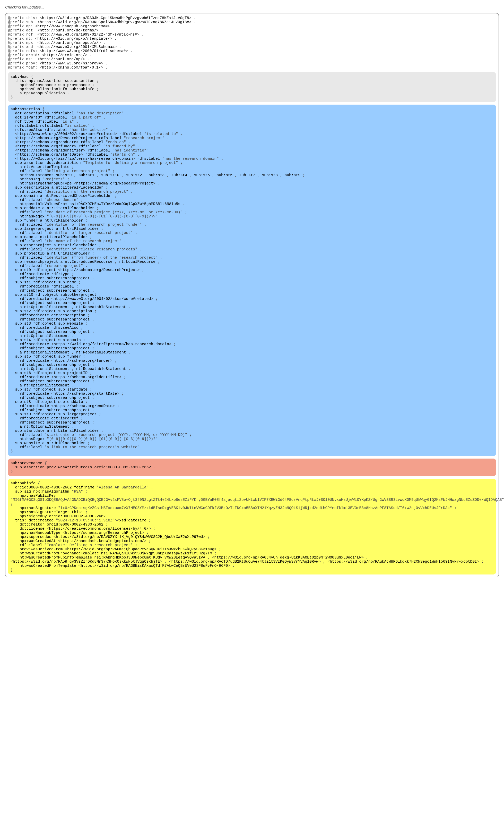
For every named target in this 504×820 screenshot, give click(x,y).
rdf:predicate (34, 335)
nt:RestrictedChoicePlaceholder (79, 238)
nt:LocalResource (137, 320)
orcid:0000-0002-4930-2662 (123, 575)
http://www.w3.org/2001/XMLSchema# (77, 55)
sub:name (24, 289)
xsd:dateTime (133, 639)
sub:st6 (224, 212)
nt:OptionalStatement (47, 377)
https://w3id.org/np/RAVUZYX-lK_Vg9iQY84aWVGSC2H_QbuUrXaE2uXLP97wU (129, 660)
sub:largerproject (34, 279)
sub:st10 (110, 212)
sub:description (32, 227)
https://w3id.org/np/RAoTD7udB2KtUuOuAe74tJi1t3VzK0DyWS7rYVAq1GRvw (245, 691)
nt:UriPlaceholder (64, 268)
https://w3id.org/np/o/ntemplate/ (73, 44)
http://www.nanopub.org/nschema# (72, 29)
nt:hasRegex (32, 263)
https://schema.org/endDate (47, 171)
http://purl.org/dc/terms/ (68, 34)
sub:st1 (86, 212)
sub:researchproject (37, 320)
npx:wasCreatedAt (38, 665)
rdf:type (24, 145)
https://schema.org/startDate (49, 186)
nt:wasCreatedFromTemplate (48, 696)
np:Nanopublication (45, 111)
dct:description (32, 134)
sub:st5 (202, 212)
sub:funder (27, 268)
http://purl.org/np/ (61, 70)
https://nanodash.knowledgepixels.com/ (102, 665)
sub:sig (23, 603)
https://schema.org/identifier (50, 181)
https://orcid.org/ (65, 65)
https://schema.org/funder (46, 176)
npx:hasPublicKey (38, 608)
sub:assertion (80, 96)
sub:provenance (74, 101)
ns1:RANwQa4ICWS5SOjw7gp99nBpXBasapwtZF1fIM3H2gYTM (157, 681)
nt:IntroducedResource (89, 320)
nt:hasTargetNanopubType (46, 222)
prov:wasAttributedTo (69, 575)
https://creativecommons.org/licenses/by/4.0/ (99, 650)
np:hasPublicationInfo (43, 106)
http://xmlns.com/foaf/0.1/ (71, 80)
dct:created (41, 639)
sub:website (71, 397)
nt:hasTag (30, 217)
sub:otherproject (33, 299)
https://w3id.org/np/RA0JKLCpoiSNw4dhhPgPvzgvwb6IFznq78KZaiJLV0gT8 (116, 19)
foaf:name (84, 598)
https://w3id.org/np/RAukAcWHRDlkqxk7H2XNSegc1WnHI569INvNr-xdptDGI (403, 691)
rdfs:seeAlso (29, 155)
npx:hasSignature (38, 624)
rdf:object (45, 330)
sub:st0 (64, 212)
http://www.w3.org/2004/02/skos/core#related (66, 160)
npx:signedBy (33, 634)
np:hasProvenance (38, 101)
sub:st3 (157, 212)
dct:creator (32, 645)
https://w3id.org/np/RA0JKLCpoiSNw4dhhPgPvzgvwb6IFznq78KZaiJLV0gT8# (114, 24)
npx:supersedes (35, 660)
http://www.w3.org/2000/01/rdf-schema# (84, 60)
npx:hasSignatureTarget (44, 629)
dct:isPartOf (29, 140)
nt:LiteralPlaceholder (80, 227)
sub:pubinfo (82, 106)
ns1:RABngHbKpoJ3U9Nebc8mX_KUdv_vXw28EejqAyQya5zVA (150, 686)
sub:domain (27, 238)
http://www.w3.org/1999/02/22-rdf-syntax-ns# (88, 39)
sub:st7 (247, 212)
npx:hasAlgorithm (51, 603)
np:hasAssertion (46, 96)
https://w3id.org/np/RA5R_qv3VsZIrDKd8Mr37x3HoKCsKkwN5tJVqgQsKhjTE (86, 691)
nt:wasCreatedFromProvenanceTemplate (59, 681)
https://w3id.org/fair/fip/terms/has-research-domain (75, 191)
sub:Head (20, 91)
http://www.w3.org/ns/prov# (71, 75)
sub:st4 (179, 212)
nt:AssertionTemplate (47, 201)
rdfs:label (63, 134)
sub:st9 (292, 212)
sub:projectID (30, 310)
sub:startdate (73, 480)
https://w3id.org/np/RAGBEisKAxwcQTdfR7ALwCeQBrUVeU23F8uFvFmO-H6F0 (154, 696)
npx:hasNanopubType (40, 655)
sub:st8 (270, 212)
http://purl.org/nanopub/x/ (69, 49)
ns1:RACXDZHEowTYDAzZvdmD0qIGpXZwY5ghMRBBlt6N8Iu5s (125, 248)
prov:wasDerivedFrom (41, 675)
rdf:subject (32, 341)
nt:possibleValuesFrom (43, 248)
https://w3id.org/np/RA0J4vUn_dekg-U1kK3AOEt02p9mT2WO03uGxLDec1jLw (288, 686)
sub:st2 (134, 212)
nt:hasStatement (37, 212)
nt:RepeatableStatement (101, 377)
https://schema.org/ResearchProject (56, 165)
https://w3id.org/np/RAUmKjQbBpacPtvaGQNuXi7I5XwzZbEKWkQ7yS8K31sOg (141, 675)
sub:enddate (28, 253)
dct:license (32, 650)
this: (21, 96)
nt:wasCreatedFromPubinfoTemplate (56, 686)
